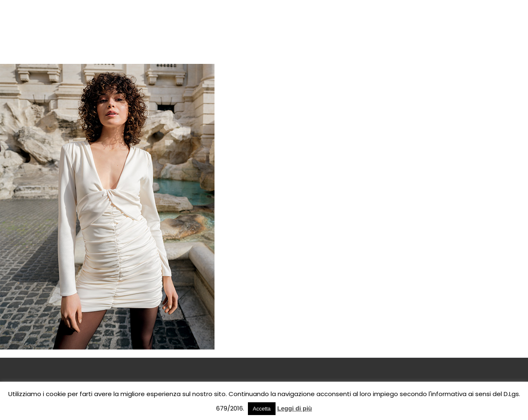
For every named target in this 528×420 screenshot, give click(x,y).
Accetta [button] (262, 409)
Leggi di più (295, 408)
